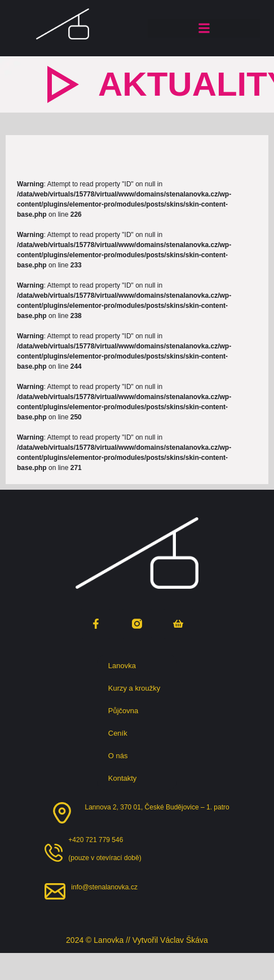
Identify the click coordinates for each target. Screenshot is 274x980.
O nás (121, 756)
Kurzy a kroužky (137, 688)
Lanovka (125, 666)
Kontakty (123, 778)
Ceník (118, 733)
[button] (204, 28)
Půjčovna (126, 711)
